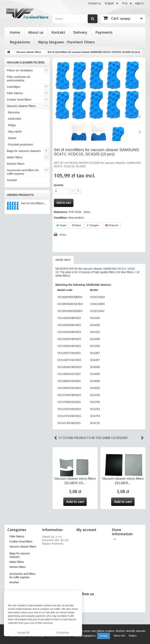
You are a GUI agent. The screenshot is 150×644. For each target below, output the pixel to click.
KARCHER (14, 119)
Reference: (61, 212)
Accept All (23, 633)
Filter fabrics (15, 93)
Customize (62, 633)
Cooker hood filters (19, 99)
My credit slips (87, 546)
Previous (55, 438)
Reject (133, 636)
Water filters (15, 157)
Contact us (94, 3)
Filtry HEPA (15, 132)
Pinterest (112, 225)
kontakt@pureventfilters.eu (129, 591)
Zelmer (12, 138)
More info (63, 260)
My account (86, 530)
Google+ (93, 225)
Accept (104, 636)
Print (63, 235)
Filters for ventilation (20, 70)
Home (15, 32)
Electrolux (14, 112)
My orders (84, 536)
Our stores (50, 536)
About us (36, 32)
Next (140, 132)
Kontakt (58, 32)
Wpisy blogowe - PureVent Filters (66, 42)
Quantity (59, 185)
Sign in (139, 3)
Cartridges (14, 87)
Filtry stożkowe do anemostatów (19, 78)
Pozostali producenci (20, 145)
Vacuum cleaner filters (21, 106)
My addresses (87, 551)
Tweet (61, 225)
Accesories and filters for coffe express (23, 172)
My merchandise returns (93, 541)
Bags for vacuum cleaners (24, 151)
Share (76, 225)
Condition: (61, 218)
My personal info (88, 556)
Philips (12, 125)
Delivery (80, 32)
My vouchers (86, 561)
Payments (104, 32)
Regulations (20, 42)
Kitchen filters (16, 164)
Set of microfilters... (34, 203)
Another (12, 180)
